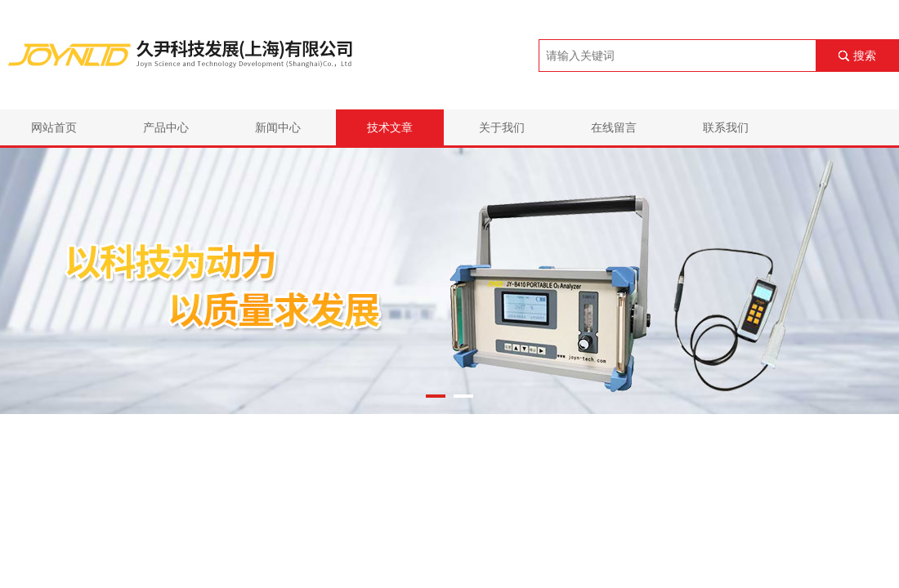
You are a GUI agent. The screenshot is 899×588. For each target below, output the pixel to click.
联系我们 (726, 127)
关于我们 (502, 127)
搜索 (865, 56)
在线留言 (614, 127)
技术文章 (390, 127)
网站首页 (54, 127)
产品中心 (166, 127)
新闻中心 (278, 127)
